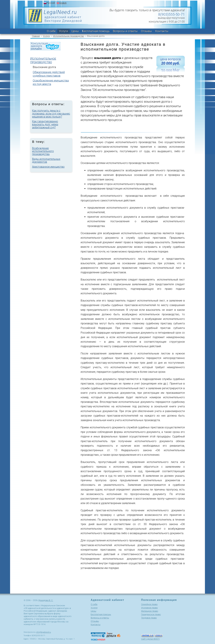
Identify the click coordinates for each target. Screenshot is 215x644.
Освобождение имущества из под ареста (51, 82)
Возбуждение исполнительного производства (43, 151)
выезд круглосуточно (171, 18)
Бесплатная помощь (96, 31)
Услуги (63, 31)
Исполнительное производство (69, 36)
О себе (51, 31)
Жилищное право (150, 611)
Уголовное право (149, 608)
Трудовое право (149, 618)
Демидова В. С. (46, 600)
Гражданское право (151, 614)
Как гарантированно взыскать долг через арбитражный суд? (45, 124)
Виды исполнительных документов (46, 160)
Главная (36, 36)
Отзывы (146, 31)
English (63, 3)
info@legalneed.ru (44, 632)
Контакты (162, 31)
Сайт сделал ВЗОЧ (150, 639)
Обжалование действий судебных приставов (49, 74)
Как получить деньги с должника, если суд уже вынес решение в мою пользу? (51, 114)
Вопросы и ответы (125, 31)
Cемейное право (149, 604)
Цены (75, 31)
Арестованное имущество (48, 167)
